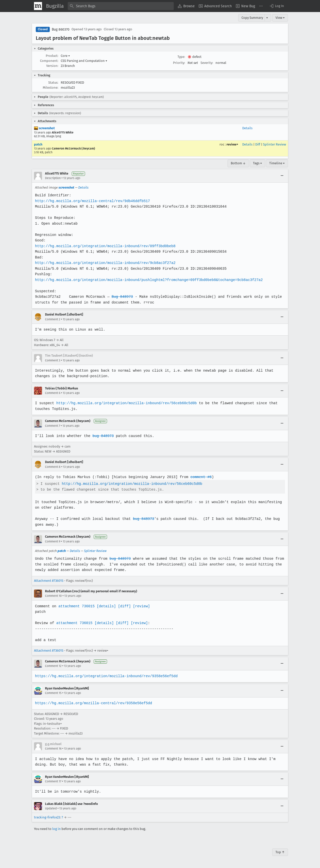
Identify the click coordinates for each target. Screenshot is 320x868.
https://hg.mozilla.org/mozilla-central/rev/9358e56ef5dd (93, 703)
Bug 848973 (121, 297)
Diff (258, 144)
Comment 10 (53, 596)
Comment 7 (52, 426)
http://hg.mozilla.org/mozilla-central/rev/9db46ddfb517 (92, 201)
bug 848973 (102, 436)
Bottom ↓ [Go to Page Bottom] (238, 163)
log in (56, 829)
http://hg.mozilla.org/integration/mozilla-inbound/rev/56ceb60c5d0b (125, 403)
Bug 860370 (61, 29)
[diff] (123, 606)
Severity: (207, 63)
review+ (232, 144)
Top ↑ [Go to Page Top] (280, 852)
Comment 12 (53, 666)
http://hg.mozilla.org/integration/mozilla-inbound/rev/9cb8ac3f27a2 (104, 263)
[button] (276, 6)
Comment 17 (53, 781)
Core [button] (65, 56)
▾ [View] (267, 18)
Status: (53, 83)
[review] (140, 606)
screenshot (44, 128)
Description (53, 178)
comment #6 (199, 477)
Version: (52, 66)
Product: (52, 56)
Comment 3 (53, 360)
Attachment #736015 (49, 581)
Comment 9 (53, 541)
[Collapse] (282, 176)
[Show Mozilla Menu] (38, 6)
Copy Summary (252, 18)
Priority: (179, 63)
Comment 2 (53, 319)
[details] (105, 606)
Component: (49, 61)
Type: (181, 57)
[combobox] (121, 6)
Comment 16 (53, 749)
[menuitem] (186, 6)
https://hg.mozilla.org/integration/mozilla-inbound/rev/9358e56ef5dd (105, 676)
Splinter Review (274, 144)
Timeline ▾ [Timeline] (277, 163)
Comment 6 (53, 393)
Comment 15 (53, 693)
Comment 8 (53, 467)
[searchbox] (121, 6)
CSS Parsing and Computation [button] (84, 61)
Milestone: (50, 88)
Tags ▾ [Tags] (257, 163)
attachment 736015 (76, 606)
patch (38, 144)
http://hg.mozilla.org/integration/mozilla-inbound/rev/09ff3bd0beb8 (104, 246)
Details (247, 128)
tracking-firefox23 (47, 817)
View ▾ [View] (280, 18)
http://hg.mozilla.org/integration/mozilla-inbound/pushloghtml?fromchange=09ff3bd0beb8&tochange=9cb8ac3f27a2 (147, 280)
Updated (51, 808)
